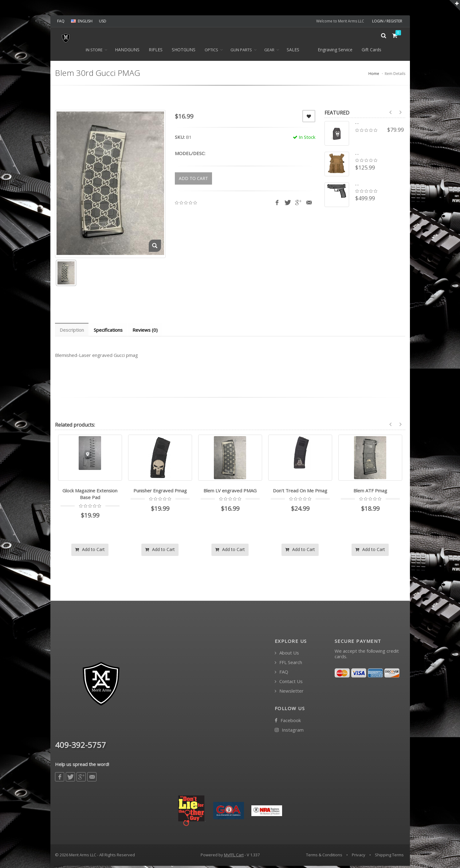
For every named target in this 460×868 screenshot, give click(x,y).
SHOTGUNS (184, 51)
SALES (293, 51)
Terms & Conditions (324, 857)
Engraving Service (335, 51)
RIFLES (156, 51)
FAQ (61, 21)
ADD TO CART (193, 180)
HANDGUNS (127, 51)
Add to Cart (90, 551)
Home (374, 75)
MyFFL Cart (234, 857)
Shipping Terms (389, 857)
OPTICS (211, 52)
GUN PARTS (241, 52)
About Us (287, 655)
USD (103, 21)
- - (357, 125)
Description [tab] (72, 332)
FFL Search (288, 665)
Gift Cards (372, 51)
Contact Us (289, 684)
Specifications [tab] (109, 332)
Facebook (288, 723)
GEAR (269, 52)
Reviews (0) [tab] (147, 332)
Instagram (289, 732)
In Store (94, 52)
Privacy (359, 857)
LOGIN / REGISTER (387, 21)
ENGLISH (82, 21)
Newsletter (289, 693)
